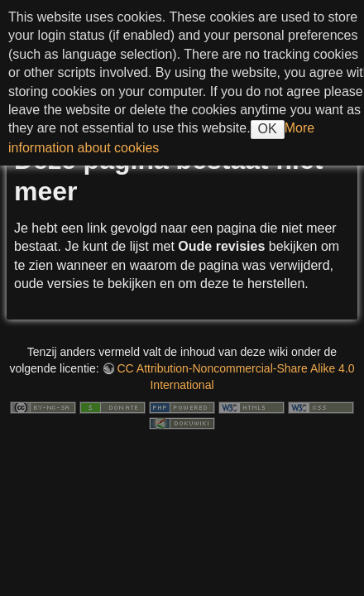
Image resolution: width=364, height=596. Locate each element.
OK (268, 129)
